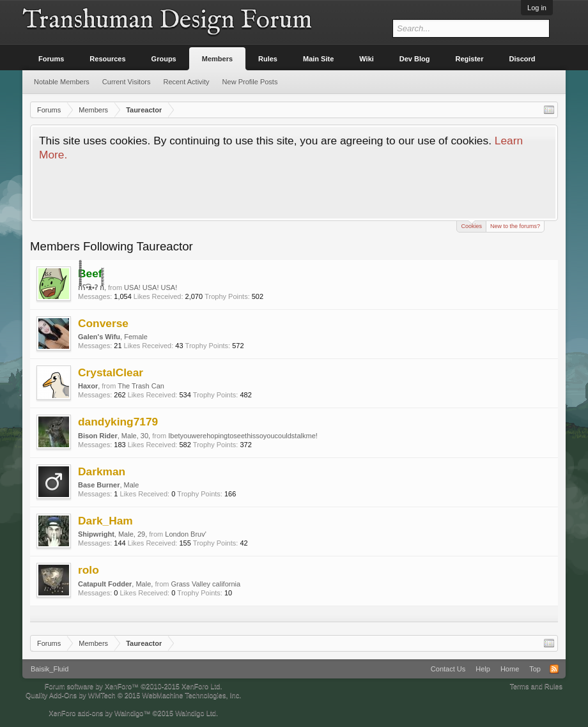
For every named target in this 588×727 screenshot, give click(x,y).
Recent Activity (186, 82)
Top (535, 669)
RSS (554, 669)
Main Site (318, 59)
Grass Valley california (205, 584)
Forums (51, 59)
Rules (268, 59)
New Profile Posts (250, 82)
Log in (537, 8)
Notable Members (62, 82)
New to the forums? (515, 226)
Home (510, 669)
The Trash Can (141, 386)
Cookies (471, 225)
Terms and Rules (536, 686)
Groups (164, 59)
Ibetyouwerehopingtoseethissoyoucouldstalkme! (243, 436)
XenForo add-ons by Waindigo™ (99, 713)
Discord (522, 59)
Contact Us (448, 669)
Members (217, 59)
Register (470, 59)
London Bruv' (185, 534)
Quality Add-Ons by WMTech (133, 695)
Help (483, 669)
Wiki (367, 59)
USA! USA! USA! (151, 287)
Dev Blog (415, 59)
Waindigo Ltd (196, 713)
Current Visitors (127, 82)
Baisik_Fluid (50, 669)
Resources (107, 59)
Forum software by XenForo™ (134, 686)
